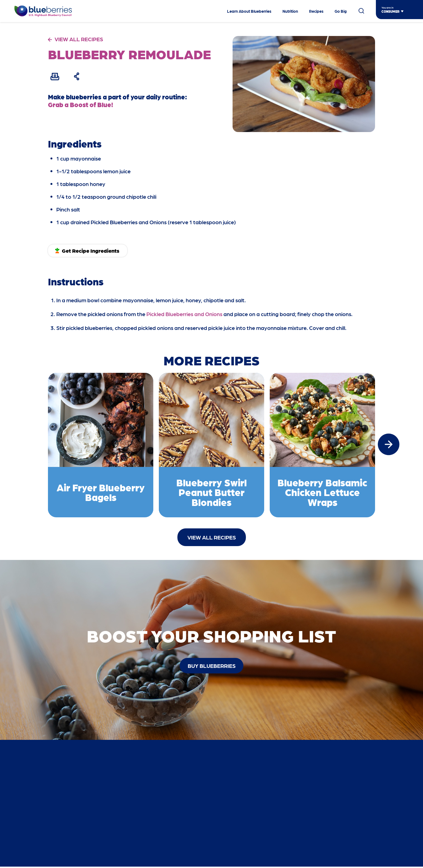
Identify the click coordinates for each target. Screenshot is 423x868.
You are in (388, 7)
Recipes (316, 11)
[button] (389, 445)
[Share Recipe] (78, 76)
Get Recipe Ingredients (92, 250)
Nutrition (290, 11)
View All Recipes (212, 538)
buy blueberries (212, 666)
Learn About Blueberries (249, 11)
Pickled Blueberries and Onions (184, 314)
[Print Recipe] (55, 76)
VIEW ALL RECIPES (79, 39)
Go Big (341, 11)
